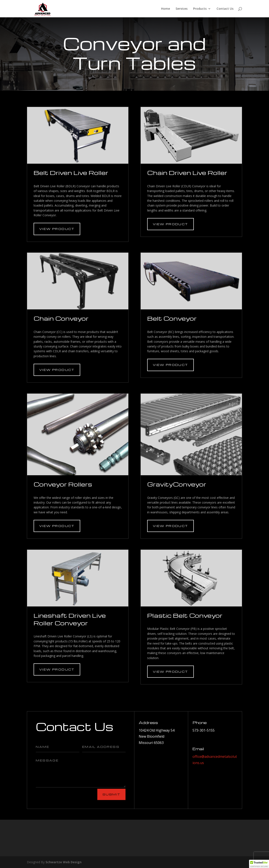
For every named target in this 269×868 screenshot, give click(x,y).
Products (200, 9)
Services (182, 9)
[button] (259, 864)
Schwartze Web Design (64, 862)
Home (165, 9)
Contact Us (225, 9)
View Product (57, 229)
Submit (111, 794)
